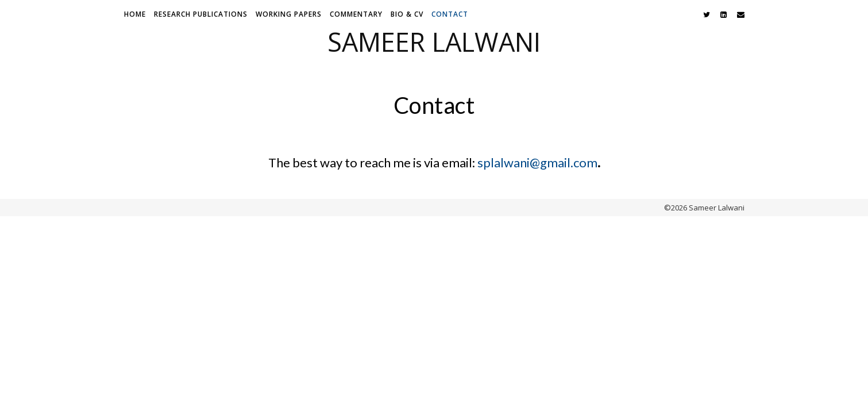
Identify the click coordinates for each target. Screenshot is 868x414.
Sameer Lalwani (434, 42)
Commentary (356, 14)
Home (135, 14)
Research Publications (201, 14)
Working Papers (289, 14)
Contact (450, 14)
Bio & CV (407, 14)
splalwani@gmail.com (537, 162)
